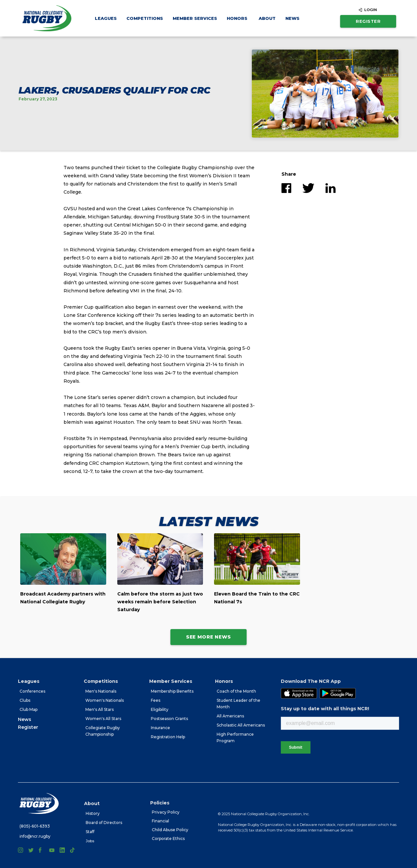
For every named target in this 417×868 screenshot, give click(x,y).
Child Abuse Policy (170, 830)
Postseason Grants (169, 719)
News (292, 18)
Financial (160, 821)
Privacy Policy (166, 812)
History (93, 813)
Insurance (160, 728)
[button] (106, 18)
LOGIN (371, 10)
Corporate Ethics (168, 839)
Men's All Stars (100, 709)
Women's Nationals (105, 700)
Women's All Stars (103, 719)
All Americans (230, 716)
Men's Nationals (101, 691)
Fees (156, 700)
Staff (90, 832)
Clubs (25, 700)
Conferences (32, 691)
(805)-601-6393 (35, 826)
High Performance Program (235, 737)
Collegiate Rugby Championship (103, 731)
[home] (47, 18)
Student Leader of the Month (238, 704)
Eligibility (160, 709)
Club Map (29, 709)
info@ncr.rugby (35, 836)
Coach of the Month (236, 691)
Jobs (90, 841)
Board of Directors (104, 823)
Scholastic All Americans (241, 725)
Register (368, 21)
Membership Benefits (172, 691)
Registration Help (168, 737)
